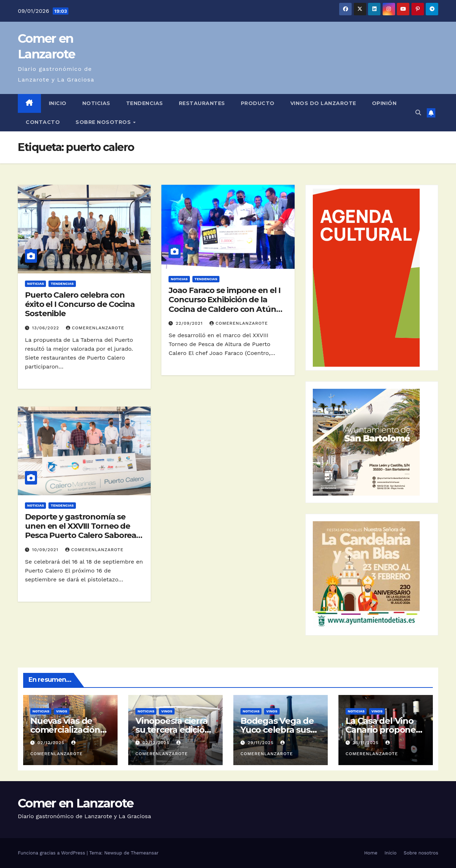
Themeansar (145, 853)
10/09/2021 (46, 550)
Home (371, 853)
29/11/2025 (261, 743)
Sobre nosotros (104, 122)
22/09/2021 (190, 323)
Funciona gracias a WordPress (52, 853)
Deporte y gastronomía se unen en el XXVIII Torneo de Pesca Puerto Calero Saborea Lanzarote (81, 531)
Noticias (96, 103)
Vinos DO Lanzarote (323, 103)
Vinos (61, 711)
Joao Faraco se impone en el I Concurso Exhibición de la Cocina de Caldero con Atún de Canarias (224, 304)
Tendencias (145, 103)
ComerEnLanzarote (95, 328)
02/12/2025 (52, 743)
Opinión (384, 103)
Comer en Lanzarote (76, 803)
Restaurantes (202, 103)
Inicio (58, 103)
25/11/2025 (367, 743)
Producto (258, 103)
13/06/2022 (46, 328)
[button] (418, 113)
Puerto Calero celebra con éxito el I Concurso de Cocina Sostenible (80, 304)
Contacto (43, 122)
